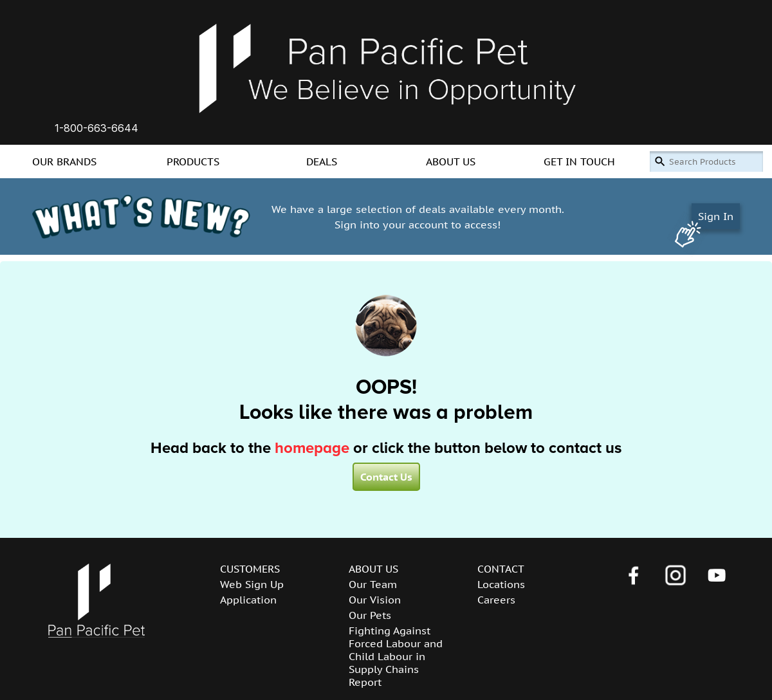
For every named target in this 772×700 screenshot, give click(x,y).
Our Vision (375, 600)
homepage (312, 448)
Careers (496, 600)
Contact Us (386, 477)
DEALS (322, 161)
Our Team (373, 584)
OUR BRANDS (64, 161)
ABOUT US (451, 161)
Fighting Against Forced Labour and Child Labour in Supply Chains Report (396, 656)
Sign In (716, 216)
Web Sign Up (252, 584)
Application (248, 600)
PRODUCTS (193, 161)
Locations (501, 584)
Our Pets (370, 615)
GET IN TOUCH (579, 161)
